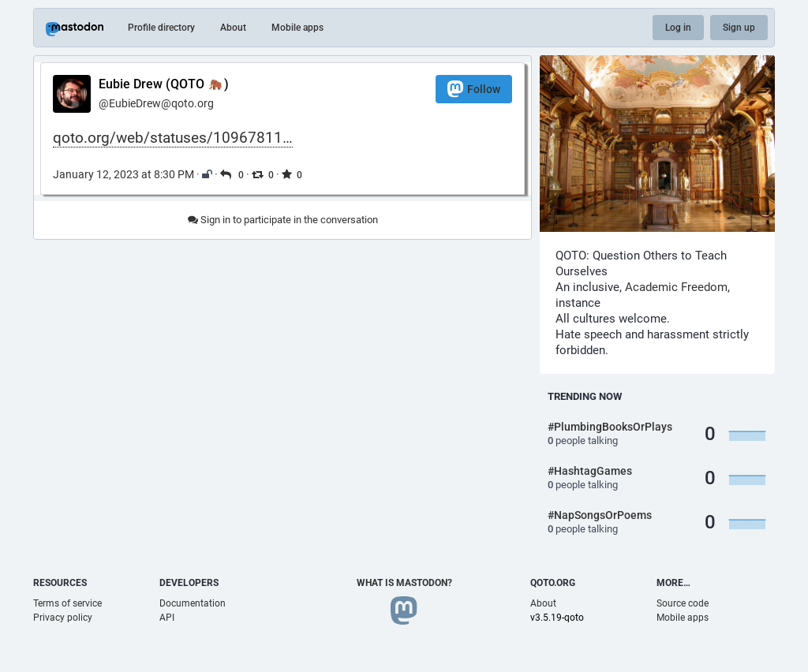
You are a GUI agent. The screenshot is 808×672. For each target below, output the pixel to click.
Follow (474, 89)
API (167, 618)
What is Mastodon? (404, 583)
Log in (678, 28)
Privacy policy (63, 618)
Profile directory (161, 28)
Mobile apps (297, 28)
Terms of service (67, 603)
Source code (683, 603)
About (233, 28)
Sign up (739, 28)
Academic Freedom (676, 287)
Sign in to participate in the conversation (283, 220)
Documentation (193, 603)
